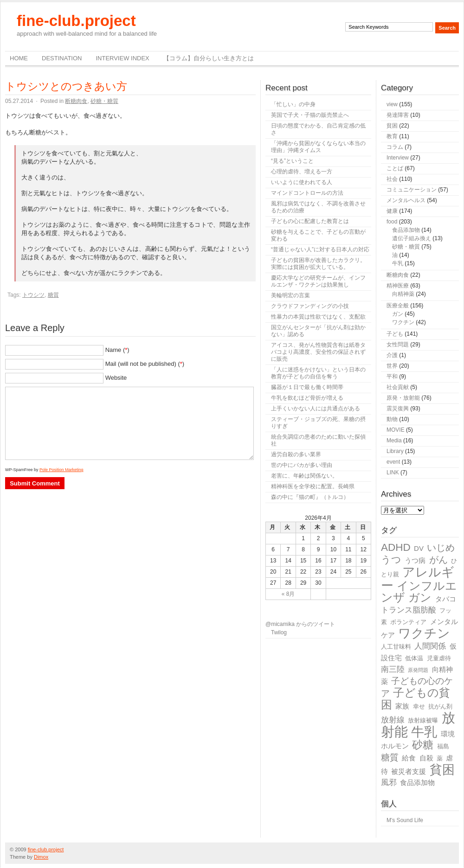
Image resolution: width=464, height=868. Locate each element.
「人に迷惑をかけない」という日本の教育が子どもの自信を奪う (318, 373)
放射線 (393, 720)
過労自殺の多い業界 (296, 454)
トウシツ (33, 295)
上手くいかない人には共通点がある (316, 408)
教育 (392, 136)
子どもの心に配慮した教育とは (310, 221)
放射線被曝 (423, 720)
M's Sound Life (405, 820)
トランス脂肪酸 (409, 610)
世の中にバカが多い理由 (302, 465)
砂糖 (423, 745)
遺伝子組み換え (412, 238)
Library (395, 451)
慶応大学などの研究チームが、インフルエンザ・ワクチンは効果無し (318, 281)
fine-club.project (76, 21)
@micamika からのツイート (300, 624)
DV (419, 548)
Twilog (279, 632)
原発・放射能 (403, 398)
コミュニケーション (412, 190)
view (392, 104)
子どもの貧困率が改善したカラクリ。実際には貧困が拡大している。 (318, 264)
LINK (393, 472)
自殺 (426, 758)
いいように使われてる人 (302, 182)
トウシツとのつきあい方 (66, 86)
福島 (443, 746)
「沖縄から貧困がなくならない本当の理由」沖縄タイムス (318, 147)
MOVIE (396, 430)
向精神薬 (403, 294)
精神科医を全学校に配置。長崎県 (313, 486)
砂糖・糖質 (104, 101)
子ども (395, 334)
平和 (392, 377)
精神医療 (398, 286)
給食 (409, 758)
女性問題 (398, 345)
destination (62, 58)
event (393, 462)
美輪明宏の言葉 (290, 295)
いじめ (441, 548)
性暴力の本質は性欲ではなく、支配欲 (318, 317)
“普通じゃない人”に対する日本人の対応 (320, 249)
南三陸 (393, 669)
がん (438, 560)
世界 (392, 366)
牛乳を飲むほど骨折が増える (307, 398)
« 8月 (288, 594)
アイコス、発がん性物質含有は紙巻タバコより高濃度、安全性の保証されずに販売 (318, 352)
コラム (395, 147)
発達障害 (398, 115)
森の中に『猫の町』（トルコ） (310, 497)
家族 (402, 706)
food (392, 222)
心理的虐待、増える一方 (302, 172)
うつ (391, 560)
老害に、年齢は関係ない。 (304, 476)
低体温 (414, 658)
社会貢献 (398, 387)
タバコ (446, 599)
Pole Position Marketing (61, 470)
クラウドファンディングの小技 (310, 306)
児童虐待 (439, 658)
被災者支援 (409, 771)
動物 (392, 419)
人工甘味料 (396, 647)
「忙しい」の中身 (293, 104)
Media (394, 440)
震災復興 (398, 408)
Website (116, 378)
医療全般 (398, 306)
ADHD (396, 547)
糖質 (53, 295)
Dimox (41, 857)
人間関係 (430, 646)
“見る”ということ (292, 161)
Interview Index (122, 58)
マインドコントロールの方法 (307, 193)
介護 (392, 355)
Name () (117, 350)
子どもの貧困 (416, 699)
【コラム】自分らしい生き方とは (209, 58)
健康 (392, 211)
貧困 (392, 126)
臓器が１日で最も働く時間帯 (307, 387)
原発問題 (418, 670)
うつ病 (415, 560)
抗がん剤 (440, 706)
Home (19, 58)
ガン (398, 314)
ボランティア (408, 622)
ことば (395, 168)
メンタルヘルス (406, 200)
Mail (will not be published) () (145, 364)
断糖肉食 (76, 101)
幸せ (419, 706)
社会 (392, 179)
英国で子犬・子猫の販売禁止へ (310, 115)
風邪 (389, 782)
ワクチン (403, 322)
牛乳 (398, 263)
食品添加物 (406, 230)
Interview (398, 158)
